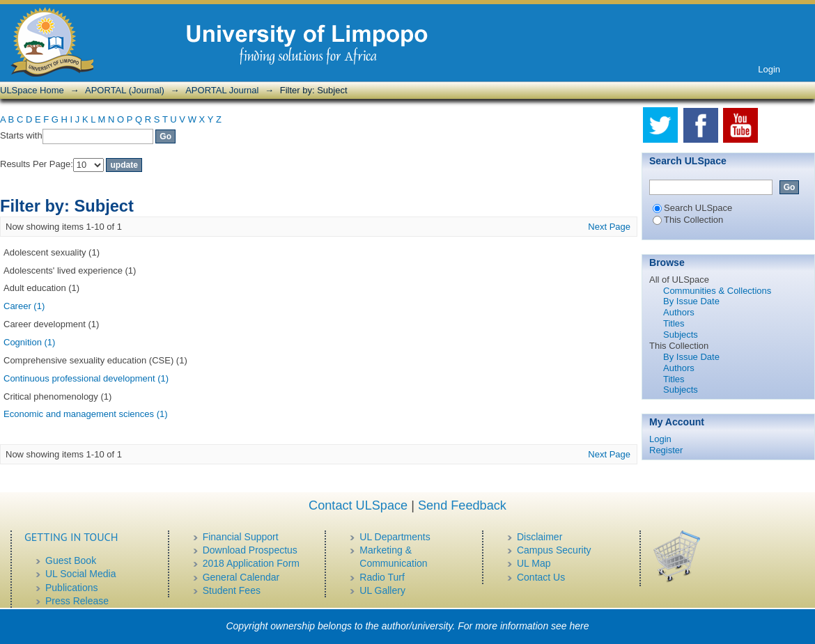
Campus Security (554, 550)
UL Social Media (80, 574)
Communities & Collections (717, 291)
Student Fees (232, 590)
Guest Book (71, 560)
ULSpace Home (32, 90)
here (580, 626)
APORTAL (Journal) (125, 90)
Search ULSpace (692, 208)
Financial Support (241, 537)
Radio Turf (382, 577)
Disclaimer (540, 537)
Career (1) (24, 306)
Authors (679, 312)
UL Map (534, 563)
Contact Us (541, 577)
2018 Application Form (251, 563)
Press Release (77, 601)
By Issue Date (691, 301)
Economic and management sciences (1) (86, 414)
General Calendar (241, 577)
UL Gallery (382, 590)
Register (666, 450)
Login (769, 69)
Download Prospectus (250, 550)
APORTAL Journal (222, 90)
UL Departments (395, 537)
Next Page (609, 227)
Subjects (681, 335)
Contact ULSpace (358, 505)
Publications (72, 588)
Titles (674, 323)
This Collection (688, 220)
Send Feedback (462, 505)
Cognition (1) (29, 342)
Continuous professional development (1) (86, 378)
